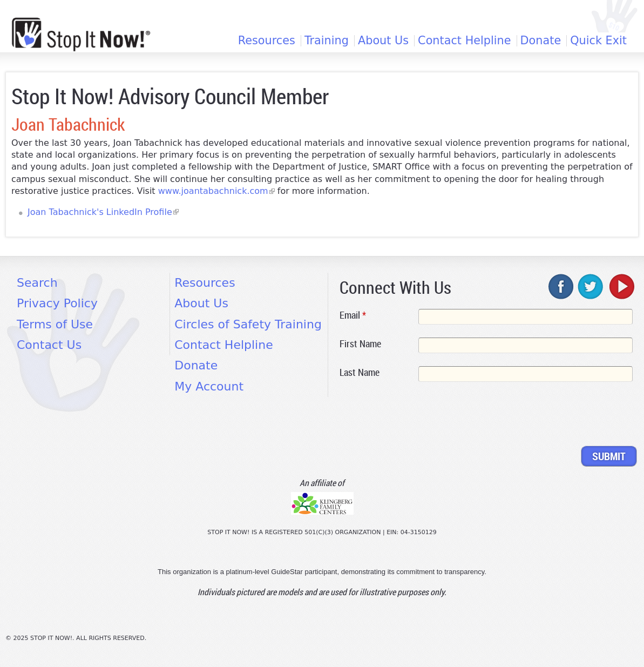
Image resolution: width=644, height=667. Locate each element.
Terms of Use (55, 324)
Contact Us (49, 345)
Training (327, 41)
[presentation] (422, 416)
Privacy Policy (57, 303)
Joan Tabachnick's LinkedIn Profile (103, 212)
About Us (383, 41)
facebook (561, 286)
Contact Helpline (464, 41)
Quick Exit (598, 41)
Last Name (360, 372)
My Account (209, 386)
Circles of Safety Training (248, 324)
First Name (360, 343)
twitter (591, 286)
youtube (621, 286)
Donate (541, 41)
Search (37, 283)
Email (353, 315)
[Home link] (81, 34)
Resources (267, 41)
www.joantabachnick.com (216, 191)
